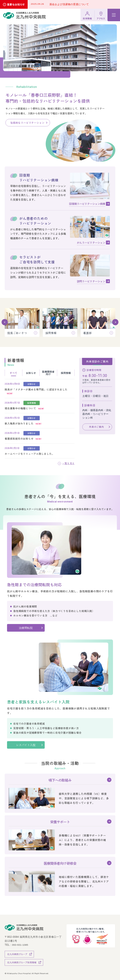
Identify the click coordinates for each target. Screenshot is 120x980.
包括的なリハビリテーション (27, 123)
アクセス (101, 18)
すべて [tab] (13, 373)
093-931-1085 (21, 945)
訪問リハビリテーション (91, 281)
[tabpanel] (40, 419)
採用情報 (87, 18)
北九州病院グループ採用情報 (22, 962)
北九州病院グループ (17, 954)
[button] (5, 322)
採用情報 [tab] (66, 373)
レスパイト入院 (29, 745)
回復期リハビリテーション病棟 (87, 204)
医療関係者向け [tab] (48, 373)
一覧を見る (68, 463)
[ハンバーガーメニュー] (114, 15)
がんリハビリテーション (91, 243)
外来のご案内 (96, 427)
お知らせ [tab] (31, 373)
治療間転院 (26, 628)
